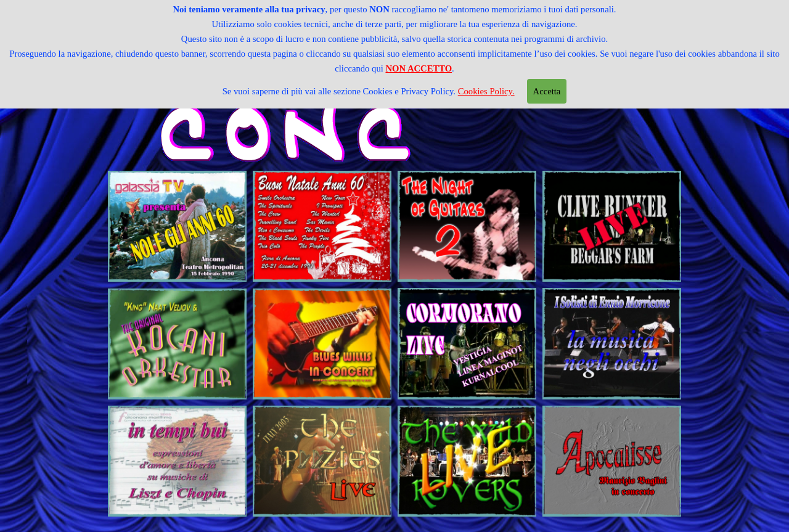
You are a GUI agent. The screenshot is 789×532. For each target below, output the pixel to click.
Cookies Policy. (486, 84)
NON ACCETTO (419, 62)
